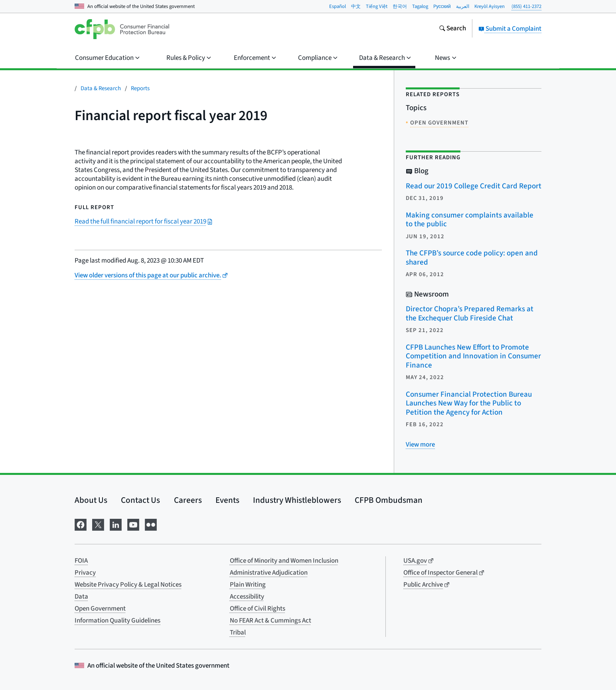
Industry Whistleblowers (297, 500)
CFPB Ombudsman (389, 500)
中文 (356, 6)
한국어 (400, 6)
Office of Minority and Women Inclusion (284, 561)
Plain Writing (248, 585)
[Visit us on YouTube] (133, 524)
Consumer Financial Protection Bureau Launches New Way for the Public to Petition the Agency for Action (469, 403)
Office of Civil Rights (258, 609)
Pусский (442, 6)
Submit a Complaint (510, 29)
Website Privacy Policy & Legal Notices (128, 585)
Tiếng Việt (377, 6)
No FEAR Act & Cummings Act (270, 621)
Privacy (85, 573)
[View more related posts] (420, 445)
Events (227, 500)
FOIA (81, 561)
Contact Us (140, 500)
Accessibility (247, 597)
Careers (188, 500)
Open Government (100, 609)
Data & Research (101, 88)
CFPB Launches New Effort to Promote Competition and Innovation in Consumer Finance (473, 356)
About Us (91, 500)
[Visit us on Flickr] (151, 524)
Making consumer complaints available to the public (470, 220)
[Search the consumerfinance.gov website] (452, 29)
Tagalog (420, 6)
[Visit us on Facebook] (81, 524)
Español (338, 6)
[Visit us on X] (98, 524)
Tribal (238, 633)
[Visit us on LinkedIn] (116, 524)
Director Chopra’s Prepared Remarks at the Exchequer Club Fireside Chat (470, 314)
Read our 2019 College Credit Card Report (474, 186)
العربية (463, 6)
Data (81, 597)
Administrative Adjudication (269, 573)
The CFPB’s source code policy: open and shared (472, 258)
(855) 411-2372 (526, 6)
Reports (140, 88)
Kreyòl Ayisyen (490, 6)
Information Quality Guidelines (117, 621)
